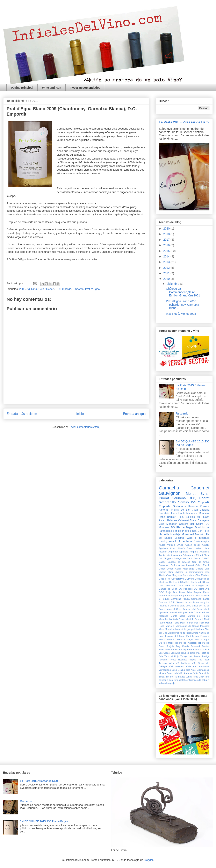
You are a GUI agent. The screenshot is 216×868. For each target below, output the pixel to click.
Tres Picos (203, 660)
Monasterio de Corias (187, 626)
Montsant (204, 513)
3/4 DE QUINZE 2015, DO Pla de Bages (193, 443)
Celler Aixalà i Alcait (182, 565)
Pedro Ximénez (167, 640)
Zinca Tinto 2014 (195, 677)
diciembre (173, 284)
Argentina (204, 552)
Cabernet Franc (187, 520)
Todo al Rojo (172, 656)
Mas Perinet (187, 623)
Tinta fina (195, 653)
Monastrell (188, 534)
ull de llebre (185, 541)
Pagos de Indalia (184, 633)
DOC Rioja (165, 592)
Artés (179, 555)
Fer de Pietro (181, 531)
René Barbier (167, 517)
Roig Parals (182, 646)
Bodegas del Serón (183, 558)
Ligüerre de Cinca (191, 612)
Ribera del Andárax (186, 643)
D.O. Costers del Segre (197, 582)
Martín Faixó (173, 623)
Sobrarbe (175, 653)
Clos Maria (189, 575)
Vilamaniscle (203, 670)
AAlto (180, 545)
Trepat (192, 660)
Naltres (200, 629)
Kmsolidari (175, 612)
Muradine (170, 629)
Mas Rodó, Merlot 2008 (181, 314)
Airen (173, 548)
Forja (206, 531)
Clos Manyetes (174, 575)
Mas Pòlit (199, 623)
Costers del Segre (191, 524)
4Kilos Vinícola (167, 545)
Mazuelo (170, 626)
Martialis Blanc (177, 619)
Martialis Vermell (194, 619)
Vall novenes (176, 666)
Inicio (80, 414)
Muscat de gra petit (185, 629)
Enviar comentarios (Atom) (85, 427)
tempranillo (167, 502)
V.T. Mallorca (183, 663)
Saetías (206, 646)
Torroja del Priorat (190, 656)
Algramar (173, 552)
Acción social (192, 545)
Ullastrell (179, 538)
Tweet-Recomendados (85, 88)
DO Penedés (186, 589)
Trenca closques (178, 660)
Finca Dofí (196, 531)
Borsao (197, 558)
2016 (167, 245)
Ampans (194, 552)
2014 (167, 256)
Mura (161, 629)
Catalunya (164, 565)
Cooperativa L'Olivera (183, 579)
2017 (167, 240)
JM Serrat (198, 609)
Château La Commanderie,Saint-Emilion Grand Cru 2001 (183, 292)
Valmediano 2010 (168, 670)
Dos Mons (179, 592)
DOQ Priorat (199, 498)
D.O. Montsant (167, 586)
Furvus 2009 (194, 596)
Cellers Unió (203, 569)
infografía (204, 538)
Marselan (164, 619)
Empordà (78, 289)
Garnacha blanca (200, 599)
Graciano (163, 602)
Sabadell (195, 646)
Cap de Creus (201, 562)
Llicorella (164, 534)
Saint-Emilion (166, 650)
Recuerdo (182, 413)
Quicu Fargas (166, 643)
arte (207, 677)
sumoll (173, 541)
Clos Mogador (168, 524)
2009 (22, 289)
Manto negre (178, 616)
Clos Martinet (202, 575)
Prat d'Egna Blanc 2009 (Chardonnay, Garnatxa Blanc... (182, 305)
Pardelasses (193, 636)
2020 (167, 228)
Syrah (205, 494)
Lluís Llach (178, 513)
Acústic (206, 545)
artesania (164, 680)
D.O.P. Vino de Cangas (190, 586)
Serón (201, 650)
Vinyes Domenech (168, 673)
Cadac (162, 562)
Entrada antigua (134, 414)
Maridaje (175, 534)
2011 (167, 273)
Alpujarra (184, 552)
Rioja (181, 517)
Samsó (183, 502)
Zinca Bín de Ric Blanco (172, 677)
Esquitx (197, 592)
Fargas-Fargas (179, 596)
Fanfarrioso (165, 596)
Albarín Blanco (186, 548)
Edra (189, 592)
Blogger (148, 860)
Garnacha (169, 488)
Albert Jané (203, 548)
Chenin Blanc (166, 572)
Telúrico (185, 653)
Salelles (190, 517)
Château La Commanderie (189, 572)
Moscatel (205, 626)
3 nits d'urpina (202, 541)
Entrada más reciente (22, 414)
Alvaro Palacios (168, 520)
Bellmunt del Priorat (193, 555)
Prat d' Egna (92, 289)
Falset (206, 592)
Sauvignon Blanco (188, 650)
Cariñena (179, 498)
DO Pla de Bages (182, 527)
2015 (167, 251)
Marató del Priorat (199, 616)
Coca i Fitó (165, 579)
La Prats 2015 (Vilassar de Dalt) (184, 122)
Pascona (205, 636)
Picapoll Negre (185, 640)
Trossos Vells (166, 663)
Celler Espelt (202, 565)
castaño (183, 680)
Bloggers (168, 558)
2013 (167, 262)
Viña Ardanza (186, 673)
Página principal (22, 88)
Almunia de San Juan (184, 510)
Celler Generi (46, 289)
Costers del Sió (177, 582)
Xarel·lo (192, 538)
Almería (163, 510)
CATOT (206, 558)
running (163, 541)
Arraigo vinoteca (167, 555)
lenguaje (171, 683)
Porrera (205, 506)
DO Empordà (64, 289)
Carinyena (204, 520)
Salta (176, 650)
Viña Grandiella (201, 673)
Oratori (171, 633)
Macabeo (164, 616)
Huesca (193, 506)
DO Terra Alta (202, 589)
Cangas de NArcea (179, 562)
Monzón (200, 534)
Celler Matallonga (185, 569)
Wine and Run (52, 88)
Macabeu (192, 513)
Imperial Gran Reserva (179, 609)
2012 (167, 268)
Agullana (32, 289)
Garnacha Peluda (180, 599)
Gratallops (179, 506)
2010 (167, 279)
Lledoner (205, 612)
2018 (167, 234)
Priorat (164, 498)
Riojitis (170, 646)
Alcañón (163, 552)
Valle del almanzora (198, 666)
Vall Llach (203, 517)
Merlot (191, 494)
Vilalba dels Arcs (187, 670)
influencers (193, 680)
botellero (174, 680)
